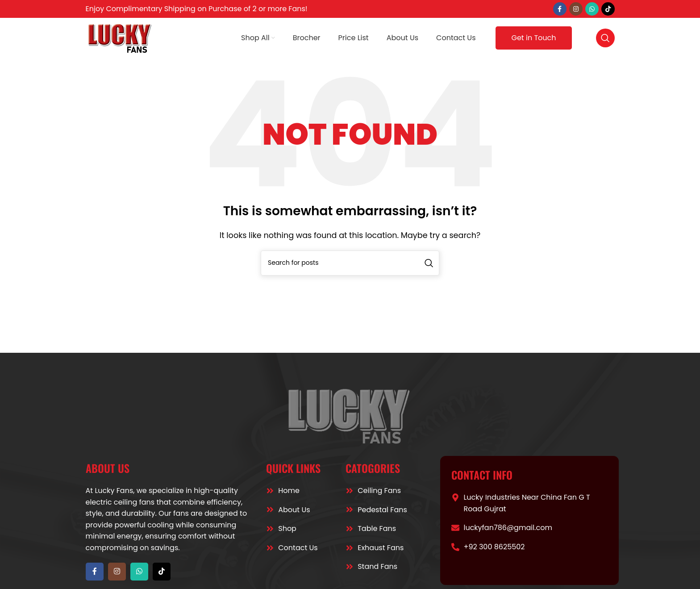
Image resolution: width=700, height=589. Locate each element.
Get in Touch (533, 38)
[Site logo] (121, 37)
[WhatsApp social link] (592, 9)
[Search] (605, 38)
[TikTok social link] (608, 9)
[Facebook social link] (560, 9)
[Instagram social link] (576, 9)
